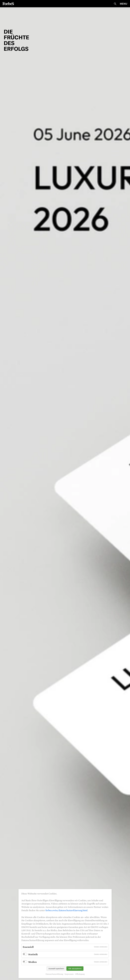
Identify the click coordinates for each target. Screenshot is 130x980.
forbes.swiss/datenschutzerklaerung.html (66, 910)
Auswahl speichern (56, 969)
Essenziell (28, 947)
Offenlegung (80, 974)
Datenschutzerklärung (54, 974)
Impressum (69, 974)
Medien (32, 962)
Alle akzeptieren (75, 969)
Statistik (33, 954)
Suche (115, 4)
